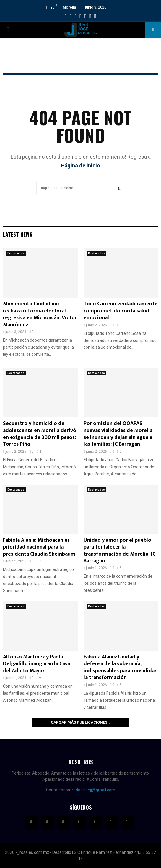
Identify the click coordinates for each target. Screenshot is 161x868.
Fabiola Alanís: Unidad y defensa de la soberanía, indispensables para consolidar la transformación (120, 667)
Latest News (18, 234)
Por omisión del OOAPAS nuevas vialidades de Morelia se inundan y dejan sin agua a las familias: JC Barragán (118, 434)
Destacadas (16, 253)
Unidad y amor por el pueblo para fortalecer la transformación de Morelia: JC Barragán (119, 551)
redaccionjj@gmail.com (93, 790)
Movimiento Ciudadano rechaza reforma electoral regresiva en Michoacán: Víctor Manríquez (40, 314)
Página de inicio (81, 165)
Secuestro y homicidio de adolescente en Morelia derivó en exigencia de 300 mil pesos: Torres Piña (40, 434)
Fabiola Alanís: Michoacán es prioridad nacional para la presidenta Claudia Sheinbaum (39, 547)
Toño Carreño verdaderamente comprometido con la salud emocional (121, 311)
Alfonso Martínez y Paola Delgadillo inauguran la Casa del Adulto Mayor (36, 664)
